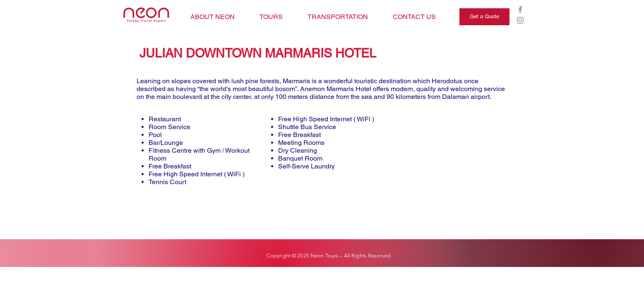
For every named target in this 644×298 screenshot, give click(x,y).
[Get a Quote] (484, 17)
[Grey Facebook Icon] (520, 10)
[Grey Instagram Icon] (520, 20)
